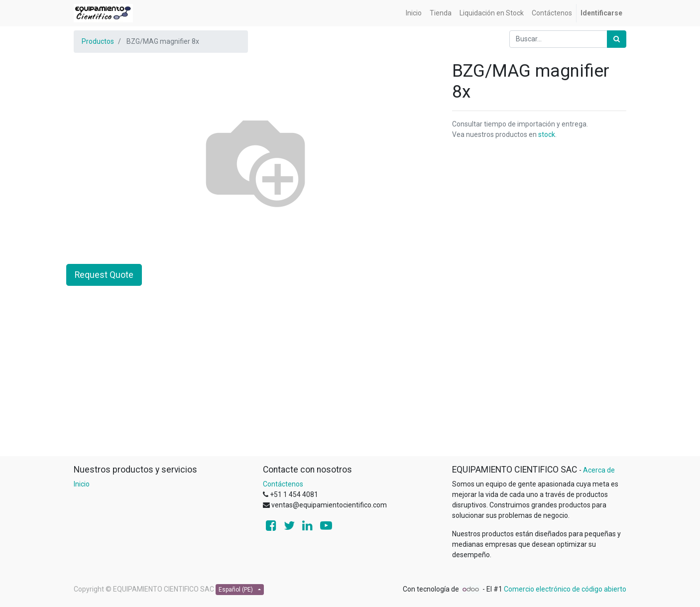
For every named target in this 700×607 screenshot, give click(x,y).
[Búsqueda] (617, 39)
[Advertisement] (350, 386)
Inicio (82, 484)
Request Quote (104, 275)
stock (547, 134)
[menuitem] (414, 13)
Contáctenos (283, 484)
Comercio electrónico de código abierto (565, 589)
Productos (98, 41)
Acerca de (599, 470)
